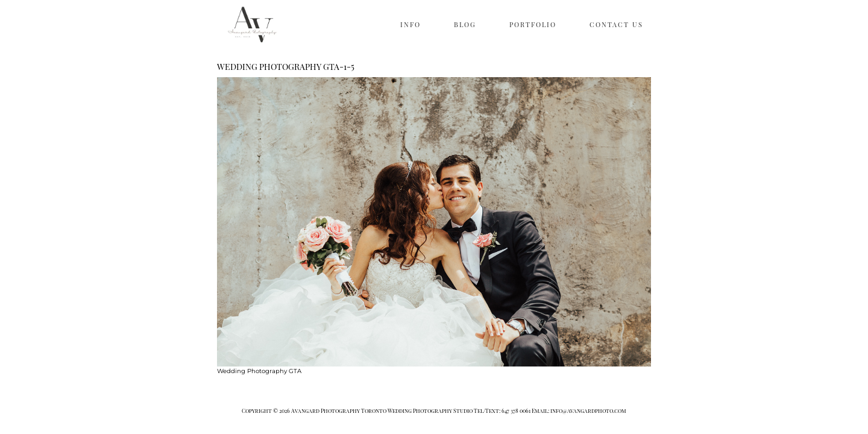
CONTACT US (616, 24)
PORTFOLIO (533, 24)
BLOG (465, 24)
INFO (410, 24)
